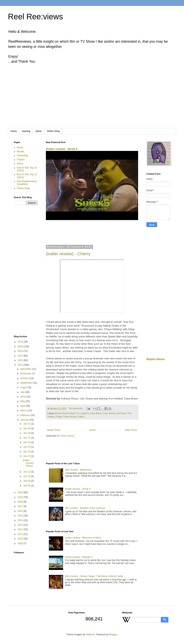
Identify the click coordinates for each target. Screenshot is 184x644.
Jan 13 (27, 456)
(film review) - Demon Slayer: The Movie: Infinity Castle (94, 576)
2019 (21, 497)
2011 (21, 534)
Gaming (26, 131)
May (23, 401)
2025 (21, 346)
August (24, 387)
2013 (21, 525)
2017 (21, 506)
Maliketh (90, 635)
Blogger (113, 635)
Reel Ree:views (35, 17)
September (27, 383)
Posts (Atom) (67, 436)
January (25, 420)
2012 (21, 529)
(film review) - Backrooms (78, 470)
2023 (21, 356)
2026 (21, 342)
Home (14, 131)
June (23, 397)
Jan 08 (27, 481)
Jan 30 (27, 428)
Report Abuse (155, 359)
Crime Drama (109, 413)
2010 (21, 539)
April (23, 406)
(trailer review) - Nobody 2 (79, 557)
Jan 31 (27, 424)
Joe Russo (121, 413)
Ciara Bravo (96, 413)
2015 (21, 516)
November (26, 374)
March (24, 411)
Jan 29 (27, 433)
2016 (21, 511)
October (25, 378)
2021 (21, 365)
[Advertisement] (92, 99)
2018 (21, 502)
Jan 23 (27, 447)
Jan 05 (27, 486)
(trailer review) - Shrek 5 (62, 149)
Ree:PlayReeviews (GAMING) (27, 183)
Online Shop (53, 131)
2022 (21, 360)
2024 (21, 351)
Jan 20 (27, 452)
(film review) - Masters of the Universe (85, 508)
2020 (21, 492)
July (23, 392)
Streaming (22, 155)
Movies (21, 152)
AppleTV (85, 413)
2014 (21, 520)
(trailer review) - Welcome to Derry (83, 538)
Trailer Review (70, 417)
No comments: (76, 408)
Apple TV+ (75, 413)
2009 (21, 543)
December (26, 369)
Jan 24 (27, 442)
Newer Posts (54, 430)
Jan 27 (27, 438)
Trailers (81, 417)
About (38, 131)
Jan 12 (27, 472)
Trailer (59, 417)
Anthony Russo (61, 413)
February (25, 415)
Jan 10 (27, 476)
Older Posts (131, 430)
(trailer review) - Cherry (68, 254)
